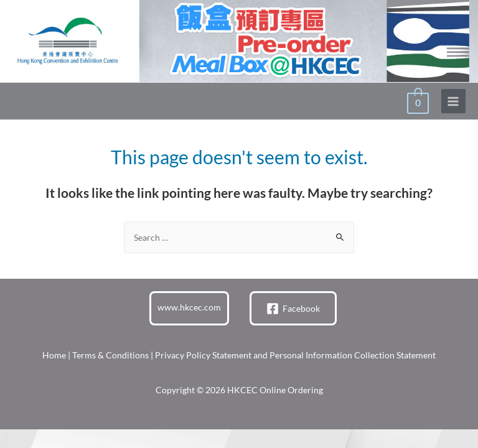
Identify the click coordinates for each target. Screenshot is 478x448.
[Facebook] (293, 309)
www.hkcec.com (189, 307)
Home (54, 355)
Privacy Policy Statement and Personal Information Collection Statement (295, 355)
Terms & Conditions (110, 355)
